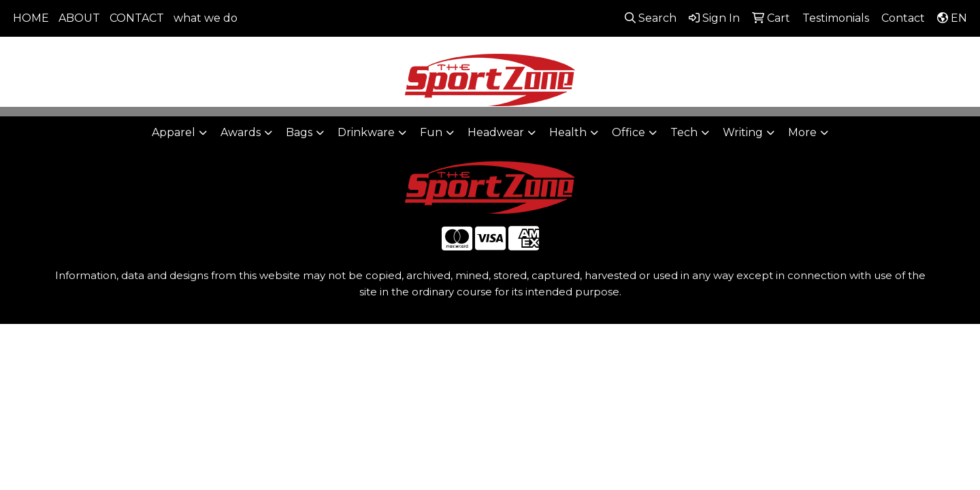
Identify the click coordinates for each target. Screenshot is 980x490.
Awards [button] (241, 132)
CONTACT (137, 18)
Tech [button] (684, 132)
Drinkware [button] (366, 132)
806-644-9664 (770, 55)
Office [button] (628, 132)
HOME (31, 18)
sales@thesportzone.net (894, 55)
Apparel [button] (174, 132)
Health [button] (568, 132)
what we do (206, 18)
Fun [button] (431, 132)
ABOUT (79, 18)
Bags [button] (299, 132)
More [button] (802, 132)
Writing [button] (743, 132)
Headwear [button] (496, 132)
